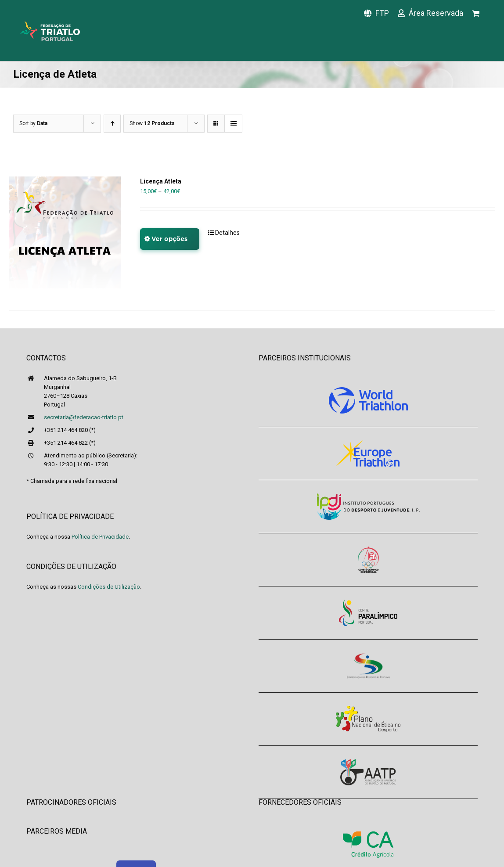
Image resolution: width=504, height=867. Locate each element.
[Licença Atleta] (65, 232)
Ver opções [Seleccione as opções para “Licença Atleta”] (169, 239)
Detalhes (227, 233)
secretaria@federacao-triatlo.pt (84, 417)
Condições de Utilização (109, 587)
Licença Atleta (161, 181)
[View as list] (233, 124)
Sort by (33, 123)
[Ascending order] (112, 124)
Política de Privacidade (100, 537)
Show (152, 123)
